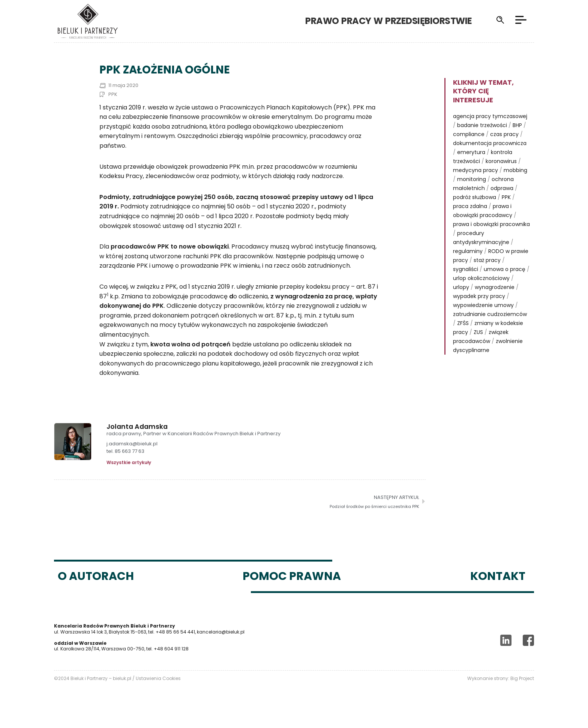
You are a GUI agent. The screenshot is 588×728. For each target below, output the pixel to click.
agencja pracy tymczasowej (490, 130)
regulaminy (468, 265)
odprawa (502, 202)
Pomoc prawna (292, 590)
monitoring (472, 193)
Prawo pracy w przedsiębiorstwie (389, 21)
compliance (469, 148)
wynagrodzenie (495, 301)
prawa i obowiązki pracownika (491, 238)
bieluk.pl (122, 692)
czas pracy (504, 148)
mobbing (515, 184)
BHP (517, 139)
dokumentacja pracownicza (490, 157)
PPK (113, 108)
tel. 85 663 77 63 (125, 465)
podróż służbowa (475, 211)
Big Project (522, 692)
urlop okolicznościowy (481, 292)
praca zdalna (470, 220)
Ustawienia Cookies (158, 692)
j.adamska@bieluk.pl (132, 458)
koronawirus (501, 175)
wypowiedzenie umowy (483, 319)
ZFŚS (463, 337)
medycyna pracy (475, 184)
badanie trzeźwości (482, 139)
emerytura (471, 166)
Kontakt (498, 590)
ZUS (478, 346)
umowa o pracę (505, 283)
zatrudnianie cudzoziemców (490, 328)
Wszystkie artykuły (129, 476)
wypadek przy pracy (479, 310)
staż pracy (487, 274)
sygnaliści (466, 283)
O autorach (96, 590)
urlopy (461, 301)
